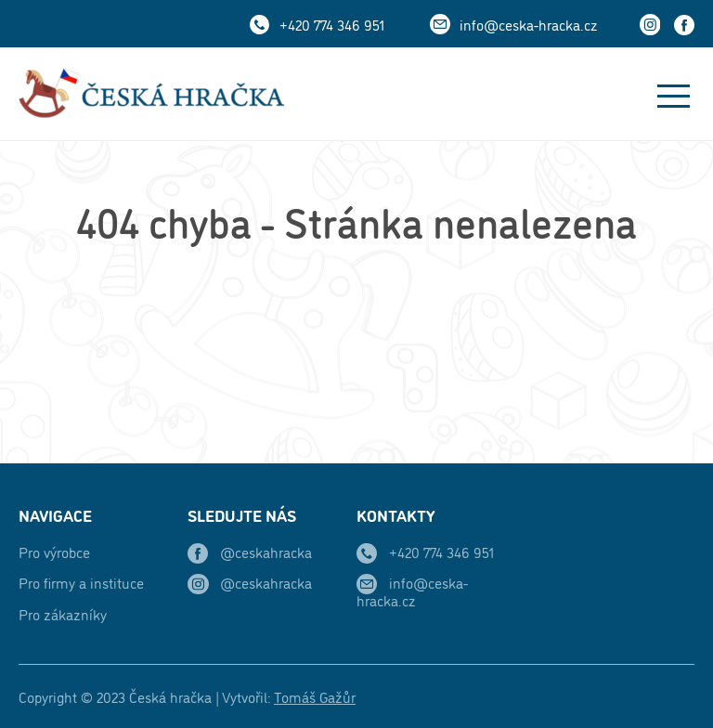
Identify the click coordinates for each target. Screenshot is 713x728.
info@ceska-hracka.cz (529, 24)
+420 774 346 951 (332, 24)
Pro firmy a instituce (81, 582)
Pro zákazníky (63, 614)
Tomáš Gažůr (315, 696)
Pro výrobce (54, 552)
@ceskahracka (266, 552)
